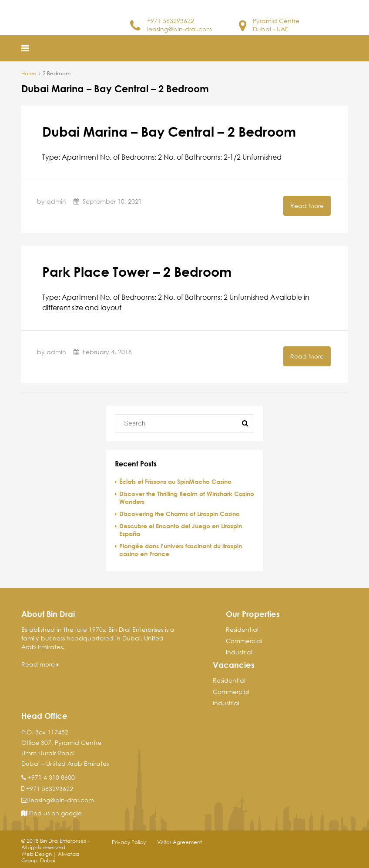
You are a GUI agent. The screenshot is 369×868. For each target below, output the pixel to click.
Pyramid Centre (276, 21)
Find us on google (52, 813)
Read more (40, 664)
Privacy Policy (129, 842)
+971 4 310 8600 (51, 777)
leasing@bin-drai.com (179, 29)
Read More (307, 206)
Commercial (244, 641)
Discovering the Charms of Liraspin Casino (179, 514)
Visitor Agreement (179, 842)
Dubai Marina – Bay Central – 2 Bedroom (169, 131)
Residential (242, 629)
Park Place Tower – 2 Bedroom (137, 271)
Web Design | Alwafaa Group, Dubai (50, 857)
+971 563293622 (171, 21)
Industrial (239, 652)
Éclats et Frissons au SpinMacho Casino (175, 481)
